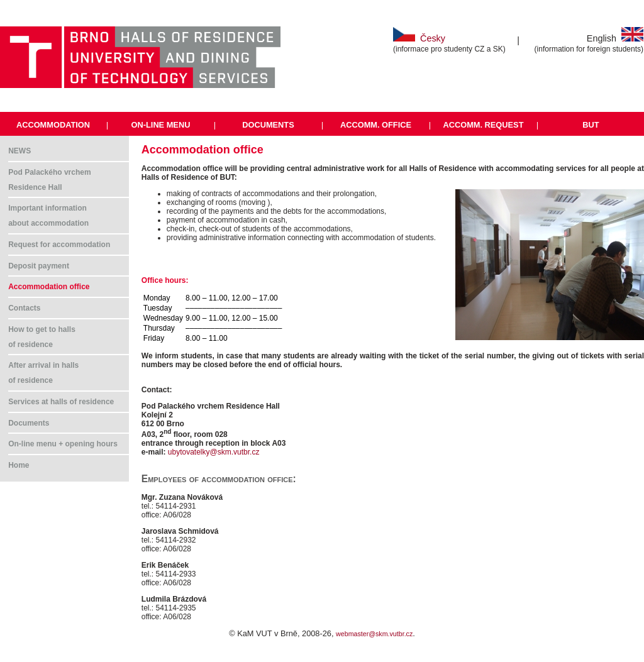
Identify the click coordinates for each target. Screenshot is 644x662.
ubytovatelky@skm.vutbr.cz (214, 452)
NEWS (19, 151)
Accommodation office (49, 287)
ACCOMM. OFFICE (376, 125)
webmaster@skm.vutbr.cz (374, 634)
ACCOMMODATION (53, 125)
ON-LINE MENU (161, 125)
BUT (591, 125)
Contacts (24, 308)
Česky (419, 38)
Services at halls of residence (61, 402)
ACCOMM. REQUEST (483, 125)
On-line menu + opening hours (63, 444)
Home (19, 465)
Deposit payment (39, 266)
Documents (29, 423)
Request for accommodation (59, 245)
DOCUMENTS (268, 125)
